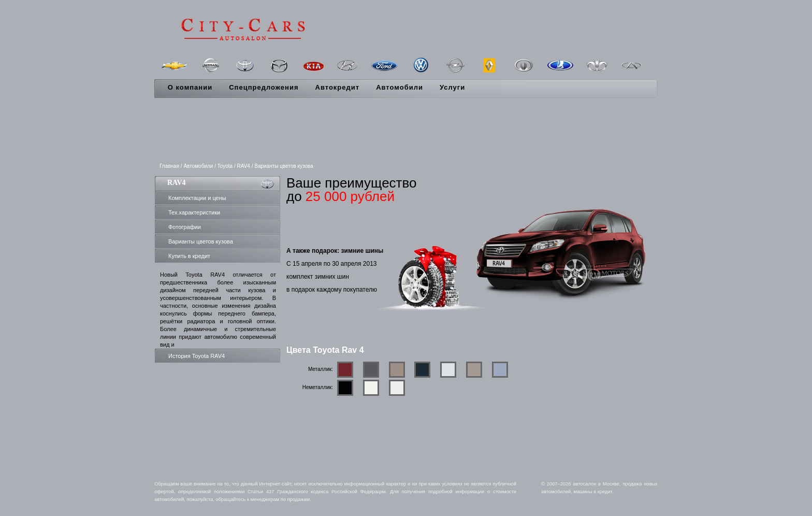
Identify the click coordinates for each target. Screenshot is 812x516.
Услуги (452, 87)
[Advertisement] (406, 131)
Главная (169, 166)
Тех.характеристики (194, 212)
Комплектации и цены (197, 198)
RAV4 (244, 166)
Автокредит (338, 87)
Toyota (225, 166)
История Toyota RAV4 (197, 356)
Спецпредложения (264, 87)
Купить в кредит (189, 256)
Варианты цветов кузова (201, 241)
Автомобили (400, 87)
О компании (190, 87)
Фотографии (185, 227)
